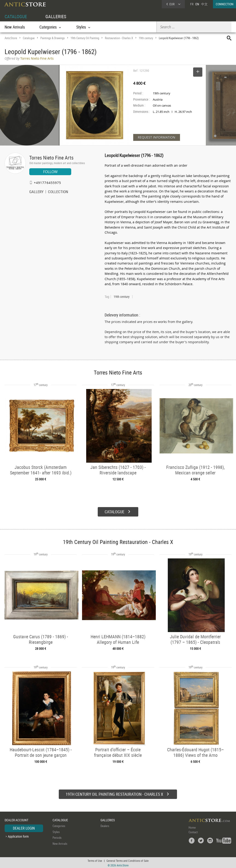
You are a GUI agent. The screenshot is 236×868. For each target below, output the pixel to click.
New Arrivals (15, 27)
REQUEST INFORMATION (157, 137)
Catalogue (29, 38)
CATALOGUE (16, 16)
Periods (57, 837)
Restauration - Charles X (119, 38)
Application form (18, 836)
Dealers (105, 825)
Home (192, 827)
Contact (193, 832)
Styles (56, 831)
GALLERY (36, 192)
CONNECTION (225, 4)
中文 (204, 4)
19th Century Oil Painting (85, 38)
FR (192, 4)
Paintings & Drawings (53, 38)
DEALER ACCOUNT (16, 819)
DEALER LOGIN (24, 828)
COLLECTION (58, 192)
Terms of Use (95, 860)
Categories (59, 825)
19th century (146, 38)
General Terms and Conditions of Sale (128, 860)
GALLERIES (56, 16)
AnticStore (11, 38)
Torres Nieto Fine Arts (51, 158)
